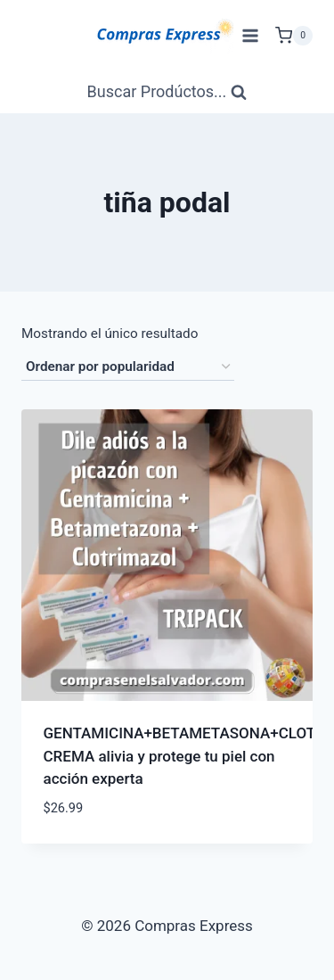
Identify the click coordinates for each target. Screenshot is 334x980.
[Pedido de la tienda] (128, 367)
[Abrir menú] (250, 35)
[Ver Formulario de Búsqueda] (167, 92)
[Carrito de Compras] (294, 36)
